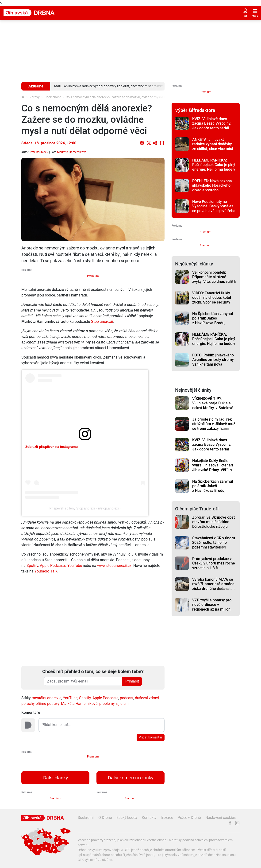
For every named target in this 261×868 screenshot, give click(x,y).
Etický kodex (127, 818)
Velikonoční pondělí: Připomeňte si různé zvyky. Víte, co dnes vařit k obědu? (214, 279)
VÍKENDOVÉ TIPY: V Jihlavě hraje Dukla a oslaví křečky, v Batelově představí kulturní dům (213, 405)
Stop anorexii (102, 322)
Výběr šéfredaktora (195, 110)
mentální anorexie (46, 698)
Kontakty (149, 818)
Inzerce (167, 818)
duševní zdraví (147, 698)
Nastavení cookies (221, 818)
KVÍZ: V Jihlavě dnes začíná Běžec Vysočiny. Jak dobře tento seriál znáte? (212, 126)
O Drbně (105, 818)
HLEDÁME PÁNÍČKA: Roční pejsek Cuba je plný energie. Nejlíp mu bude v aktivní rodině (214, 167)
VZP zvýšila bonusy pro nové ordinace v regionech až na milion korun (212, 607)
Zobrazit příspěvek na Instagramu (52, 447)
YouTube (75, 566)
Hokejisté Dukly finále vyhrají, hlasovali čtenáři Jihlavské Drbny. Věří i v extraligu (213, 468)
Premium (93, 276)
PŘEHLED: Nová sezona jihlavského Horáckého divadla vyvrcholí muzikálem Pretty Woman (214, 188)
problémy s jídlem (114, 704)
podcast (127, 698)
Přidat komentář (151, 737)
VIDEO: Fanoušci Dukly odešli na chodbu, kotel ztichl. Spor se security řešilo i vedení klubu (212, 300)
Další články (56, 778)
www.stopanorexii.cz (114, 566)
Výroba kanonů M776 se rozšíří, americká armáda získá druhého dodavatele (214, 584)
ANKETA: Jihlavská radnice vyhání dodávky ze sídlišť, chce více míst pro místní (213, 146)
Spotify (32, 566)
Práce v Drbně (189, 818)
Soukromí (86, 818)
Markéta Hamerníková (79, 704)
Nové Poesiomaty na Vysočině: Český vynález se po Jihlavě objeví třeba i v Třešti (214, 208)
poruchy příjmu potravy (40, 704)
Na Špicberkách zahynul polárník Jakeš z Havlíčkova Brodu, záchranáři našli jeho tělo (213, 321)
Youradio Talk (46, 571)
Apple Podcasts (53, 566)
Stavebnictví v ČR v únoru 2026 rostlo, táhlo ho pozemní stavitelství (214, 543)
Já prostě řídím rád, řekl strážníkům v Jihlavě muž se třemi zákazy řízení (214, 424)
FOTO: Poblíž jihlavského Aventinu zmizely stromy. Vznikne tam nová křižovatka (213, 362)
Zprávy (35, 97)
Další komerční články (131, 778)
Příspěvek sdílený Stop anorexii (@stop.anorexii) (85, 508)
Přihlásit (132, 681)
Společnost (53, 97)
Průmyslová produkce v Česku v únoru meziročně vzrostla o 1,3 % (214, 563)
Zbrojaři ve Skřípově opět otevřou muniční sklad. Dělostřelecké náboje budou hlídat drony (213, 524)
